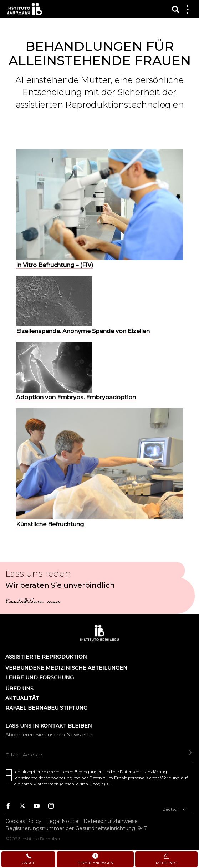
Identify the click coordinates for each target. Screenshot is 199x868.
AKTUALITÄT (22, 698)
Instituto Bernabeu (24, 9)
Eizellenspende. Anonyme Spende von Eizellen (83, 331)
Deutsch (174, 809)
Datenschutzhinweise (111, 821)
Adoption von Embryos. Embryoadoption (76, 397)
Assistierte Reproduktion (46, 657)
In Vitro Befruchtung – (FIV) (55, 265)
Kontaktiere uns (32, 602)
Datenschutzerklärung (143, 772)
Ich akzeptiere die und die (91, 772)
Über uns (19, 689)
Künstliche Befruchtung (50, 524)
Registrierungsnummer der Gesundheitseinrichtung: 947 (76, 828)
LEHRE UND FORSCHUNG (40, 677)
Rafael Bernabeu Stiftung (46, 708)
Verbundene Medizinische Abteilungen (66, 668)
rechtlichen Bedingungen (77, 772)
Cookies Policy (23, 821)
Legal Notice (62, 821)
